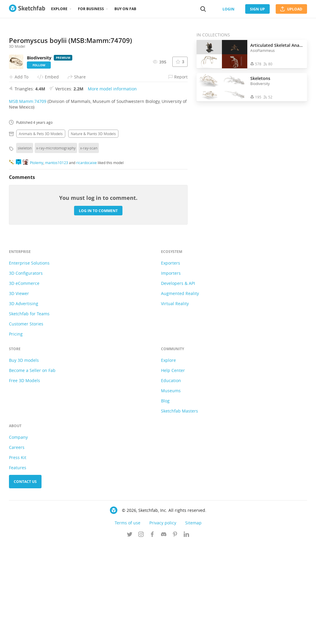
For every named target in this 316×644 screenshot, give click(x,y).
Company (18, 537)
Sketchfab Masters (180, 511)
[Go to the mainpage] (27, 9)
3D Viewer (19, 393)
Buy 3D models (24, 460)
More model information (112, 189)
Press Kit (18, 557)
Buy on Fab (125, 9)
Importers (171, 373)
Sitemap (193, 623)
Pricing (16, 434)
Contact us (25, 582)
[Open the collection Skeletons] (222, 87)
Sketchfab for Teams (29, 414)
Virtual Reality (175, 403)
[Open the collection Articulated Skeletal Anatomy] (222, 54)
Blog (165, 501)
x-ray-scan (89, 248)
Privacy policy (163, 623)
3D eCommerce (24, 383)
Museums (171, 491)
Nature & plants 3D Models (93, 234)
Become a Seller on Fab (32, 470)
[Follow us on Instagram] (141, 635)
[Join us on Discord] (164, 635)
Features (18, 567)
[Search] (203, 9)
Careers (17, 547)
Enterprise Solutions (29, 363)
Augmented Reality (180, 393)
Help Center (173, 470)
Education (171, 480)
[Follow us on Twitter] (130, 635)
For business (91, 9)
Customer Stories (26, 424)
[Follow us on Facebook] (152, 635)
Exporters (171, 363)
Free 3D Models (24, 480)
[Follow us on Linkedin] (186, 635)
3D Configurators (26, 373)
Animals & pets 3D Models (41, 234)
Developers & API (178, 383)
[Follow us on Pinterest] (175, 635)
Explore (59, 9)
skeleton (25, 248)
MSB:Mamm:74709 (28, 201)
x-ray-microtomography (56, 248)
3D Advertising (24, 403)
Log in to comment (98, 310)
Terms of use (128, 623)
